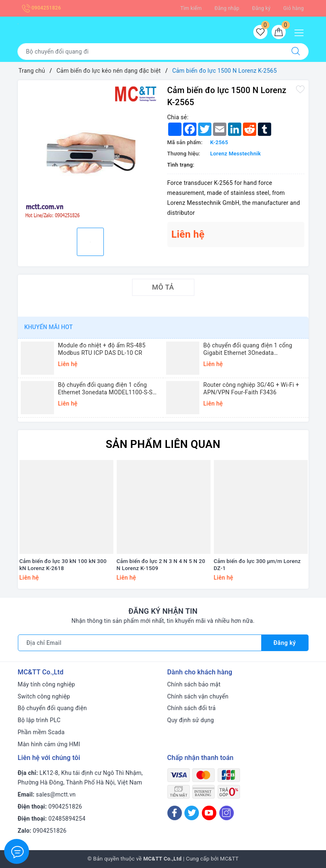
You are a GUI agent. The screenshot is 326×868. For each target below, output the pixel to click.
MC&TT (229, 859)
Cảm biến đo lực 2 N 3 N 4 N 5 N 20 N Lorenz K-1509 (161, 565)
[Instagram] (227, 813)
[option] (91, 153)
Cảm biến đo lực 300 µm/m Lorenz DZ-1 (257, 565)
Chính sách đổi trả (192, 708)
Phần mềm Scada (41, 732)
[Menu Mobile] (301, 32)
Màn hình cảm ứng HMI (49, 744)
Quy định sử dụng (191, 720)
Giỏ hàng (293, 8)
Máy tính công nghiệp (47, 684)
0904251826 (42, 8)
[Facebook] (175, 813)
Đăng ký (261, 8)
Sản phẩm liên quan (163, 444)
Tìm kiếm (191, 8)
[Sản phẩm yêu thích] (260, 32)
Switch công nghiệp (44, 696)
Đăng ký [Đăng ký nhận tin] (285, 643)
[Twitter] (192, 813)
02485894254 (67, 819)
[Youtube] (209, 813)
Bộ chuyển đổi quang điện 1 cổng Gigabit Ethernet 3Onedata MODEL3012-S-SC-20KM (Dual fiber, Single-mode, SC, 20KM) (251, 349)
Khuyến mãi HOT (49, 327)
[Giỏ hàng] (279, 32)
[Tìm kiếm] (296, 52)
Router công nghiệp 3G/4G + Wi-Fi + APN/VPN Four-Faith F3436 (251, 389)
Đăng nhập (227, 8)
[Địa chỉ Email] (140, 643)
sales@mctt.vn (56, 794)
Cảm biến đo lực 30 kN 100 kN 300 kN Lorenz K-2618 (63, 565)
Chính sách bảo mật (194, 684)
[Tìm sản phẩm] (150, 52)
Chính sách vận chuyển (198, 696)
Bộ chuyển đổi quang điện (53, 708)
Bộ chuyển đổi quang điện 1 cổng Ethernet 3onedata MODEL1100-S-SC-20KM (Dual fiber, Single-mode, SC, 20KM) (108, 389)
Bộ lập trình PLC (39, 720)
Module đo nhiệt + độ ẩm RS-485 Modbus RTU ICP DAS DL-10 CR (102, 349)
